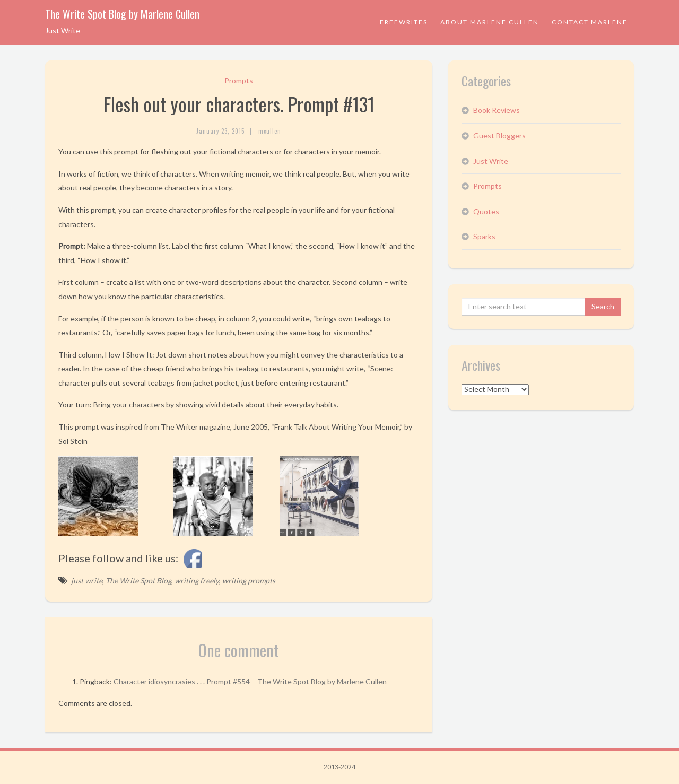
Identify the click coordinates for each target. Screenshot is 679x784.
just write (87, 581)
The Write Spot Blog (138, 581)
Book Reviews (497, 110)
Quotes (486, 211)
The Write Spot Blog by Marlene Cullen (122, 14)
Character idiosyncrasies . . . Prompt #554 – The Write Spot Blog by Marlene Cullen (250, 681)
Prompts (239, 80)
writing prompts (249, 581)
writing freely (197, 581)
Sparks (484, 236)
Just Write (491, 161)
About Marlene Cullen (490, 22)
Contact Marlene (590, 22)
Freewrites (404, 22)
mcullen (270, 131)
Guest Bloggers (499, 136)
